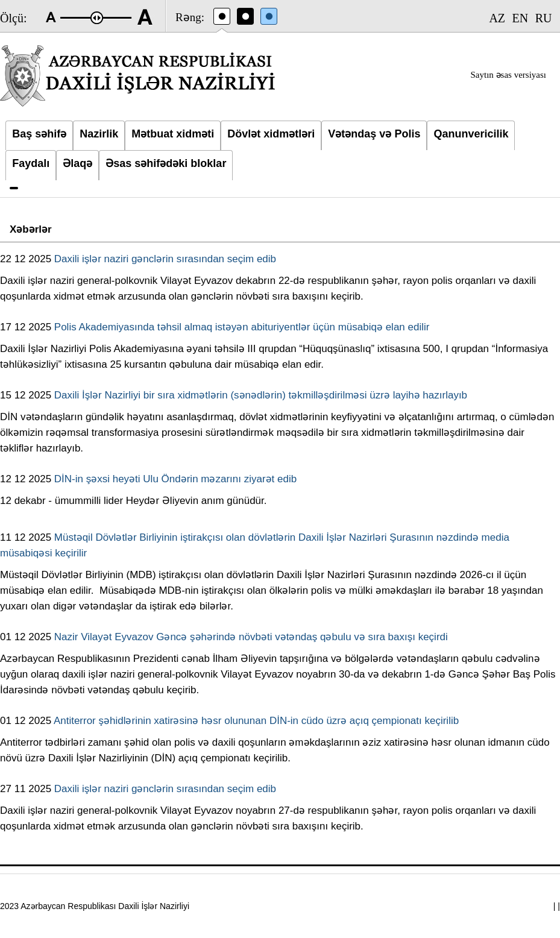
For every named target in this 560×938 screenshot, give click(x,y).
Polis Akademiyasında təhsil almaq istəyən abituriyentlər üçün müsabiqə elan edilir (242, 327)
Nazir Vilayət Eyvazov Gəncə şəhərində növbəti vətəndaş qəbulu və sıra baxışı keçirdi (251, 637)
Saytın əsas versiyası (509, 75)
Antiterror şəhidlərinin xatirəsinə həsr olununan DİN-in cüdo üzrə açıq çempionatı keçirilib (256, 721)
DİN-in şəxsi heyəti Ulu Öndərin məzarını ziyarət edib (175, 479)
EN (521, 18)
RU (544, 18)
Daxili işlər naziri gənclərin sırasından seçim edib (165, 259)
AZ (497, 18)
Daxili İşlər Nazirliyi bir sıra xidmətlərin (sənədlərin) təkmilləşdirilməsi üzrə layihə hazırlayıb (261, 395)
